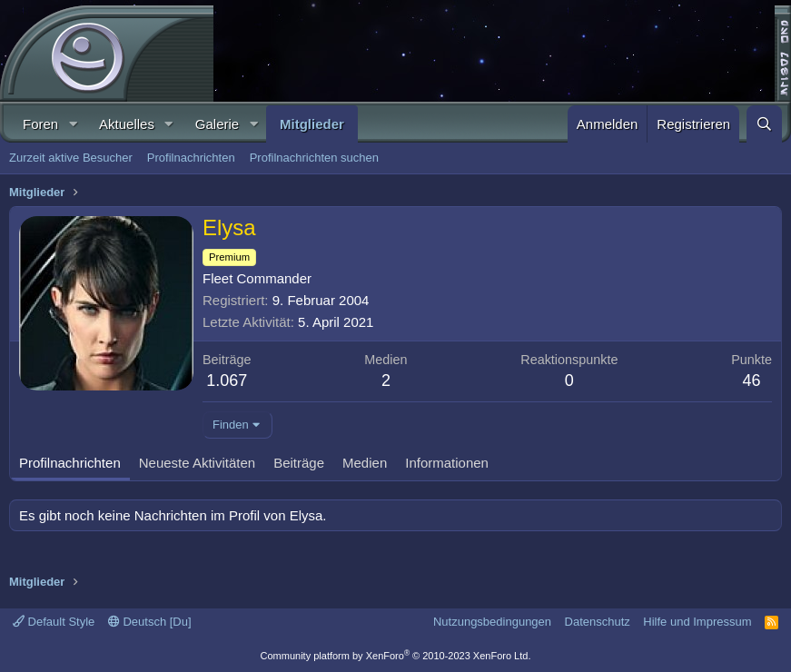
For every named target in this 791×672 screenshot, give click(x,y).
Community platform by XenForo (396, 656)
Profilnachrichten (191, 158)
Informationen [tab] (447, 463)
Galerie (217, 124)
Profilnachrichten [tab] (70, 463)
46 (752, 380)
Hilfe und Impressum (697, 622)
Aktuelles (127, 124)
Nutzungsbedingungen (492, 622)
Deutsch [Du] (150, 622)
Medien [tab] (365, 463)
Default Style (54, 622)
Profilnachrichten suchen (314, 158)
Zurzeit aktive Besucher (71, 158)
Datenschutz (598, 622)
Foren (40, 124)
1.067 (227, 380)
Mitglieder (312, 124)
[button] (73, 124)
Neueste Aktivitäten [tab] (197, 463)
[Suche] (764, 124)
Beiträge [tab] (299, 463)
